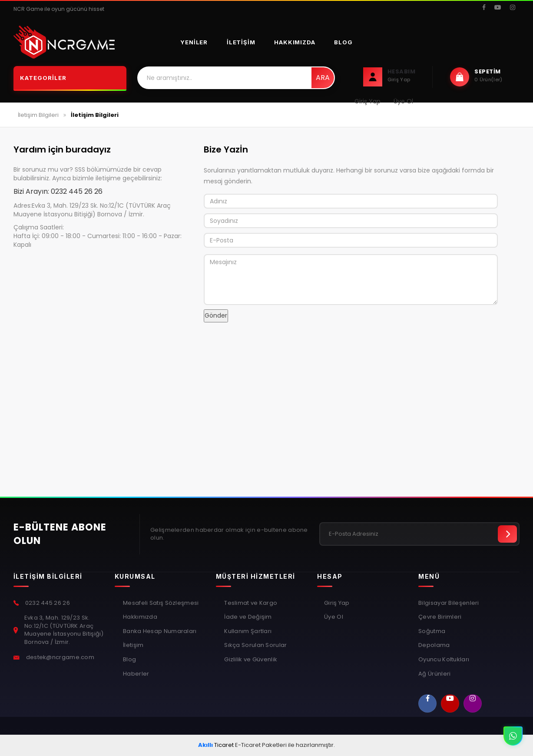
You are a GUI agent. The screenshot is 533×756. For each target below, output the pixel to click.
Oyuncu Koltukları (444, 660)
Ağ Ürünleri (434, 674)
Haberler (136, 674)
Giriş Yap (337, 603)
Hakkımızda (295, 42)
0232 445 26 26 (77, 191)
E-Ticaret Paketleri (261, 745)
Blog (343, 42)
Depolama (434, 645)
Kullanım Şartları (247, 631)
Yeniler (194, 42)
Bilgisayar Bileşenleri (449, 603)
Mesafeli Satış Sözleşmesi (160, 603)
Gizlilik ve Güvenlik (250, 660)
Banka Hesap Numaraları (159, 631)
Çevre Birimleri (440, 617)
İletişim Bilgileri (38, 115)
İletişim (241, 42)
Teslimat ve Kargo (250, 603)
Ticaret (216, 745)
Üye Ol (334, 617)
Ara (323, 78)
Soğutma (432, 631)
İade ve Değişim (247, 617)
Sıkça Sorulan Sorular (255, 645)
